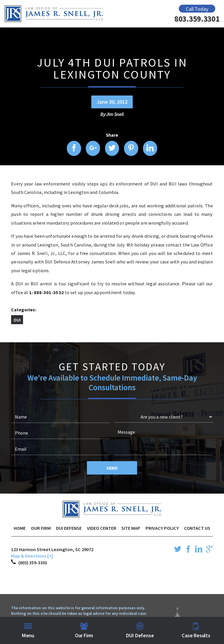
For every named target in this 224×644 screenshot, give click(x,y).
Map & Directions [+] (32, 556)
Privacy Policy (162, 528)
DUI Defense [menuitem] (140, 630)
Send (112, 468)
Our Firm (41, 528)
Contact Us (197, 528)
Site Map (131, 528)
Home (20, 528)
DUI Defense (69, 528)
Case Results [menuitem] (196, 630)
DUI (17, 320)
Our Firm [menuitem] (84, 630)
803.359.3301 (197, 19)
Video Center (102, 528)
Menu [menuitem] (28, 630)
